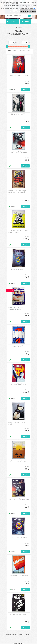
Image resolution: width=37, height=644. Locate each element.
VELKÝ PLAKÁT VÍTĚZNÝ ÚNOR (19, 576)
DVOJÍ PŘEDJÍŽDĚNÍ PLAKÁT (19, 152)
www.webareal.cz (24, 634)
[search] (30, 16)
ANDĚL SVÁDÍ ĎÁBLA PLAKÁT (19, 76)
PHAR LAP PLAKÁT (17, 269)
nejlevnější (16, 50)
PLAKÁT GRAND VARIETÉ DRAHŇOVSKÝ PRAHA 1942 (16, 308)
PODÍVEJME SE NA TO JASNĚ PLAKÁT (16, 424)
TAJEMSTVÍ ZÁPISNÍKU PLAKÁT (19, 538)
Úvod (16, 27)
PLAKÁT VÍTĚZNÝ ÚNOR (18, 346)
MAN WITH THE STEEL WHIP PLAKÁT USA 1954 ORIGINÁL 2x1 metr (18, 192)
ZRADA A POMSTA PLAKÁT (19, 614)
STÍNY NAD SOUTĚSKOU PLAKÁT (19, 499)
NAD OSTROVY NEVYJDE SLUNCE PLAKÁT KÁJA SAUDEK (18, 232)
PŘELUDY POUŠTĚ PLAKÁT (19, 461)
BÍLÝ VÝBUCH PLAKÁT (18, 114)
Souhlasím (32, 11)
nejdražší (23, 50)
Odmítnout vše (24, 11)
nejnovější (30, 50)
